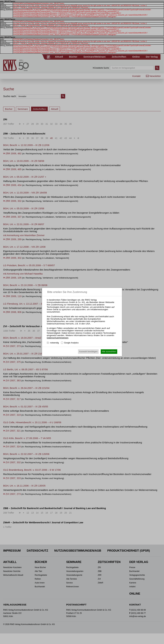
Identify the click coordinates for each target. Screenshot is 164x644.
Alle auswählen (109, 351)
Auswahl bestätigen (88, 351)
